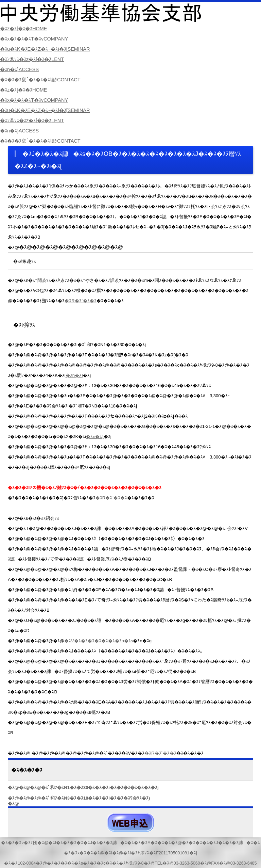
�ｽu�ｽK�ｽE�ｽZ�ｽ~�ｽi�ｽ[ (48, 49)
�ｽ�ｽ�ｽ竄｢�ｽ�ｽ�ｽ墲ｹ (43, 79)
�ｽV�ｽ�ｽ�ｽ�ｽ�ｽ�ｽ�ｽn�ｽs (99, 641)
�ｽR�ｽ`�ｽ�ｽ (81, 301)
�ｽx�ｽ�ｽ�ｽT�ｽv (36, 39)
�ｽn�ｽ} (21, 69)
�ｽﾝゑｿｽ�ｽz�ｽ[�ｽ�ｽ (35, 59)
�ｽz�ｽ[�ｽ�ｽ (25, 28)
